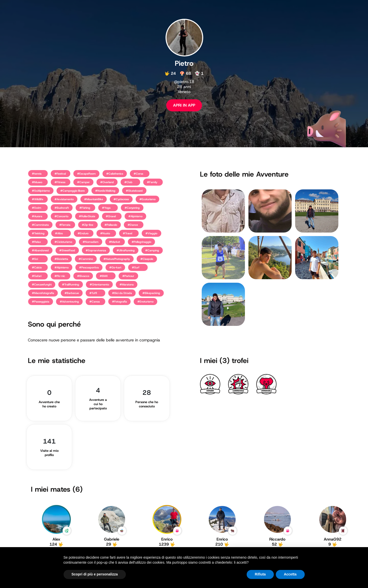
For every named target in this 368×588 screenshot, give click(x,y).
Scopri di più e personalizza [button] (95, 574)
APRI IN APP (184, 105)
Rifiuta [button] (260, 574)
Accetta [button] (290, 574)
